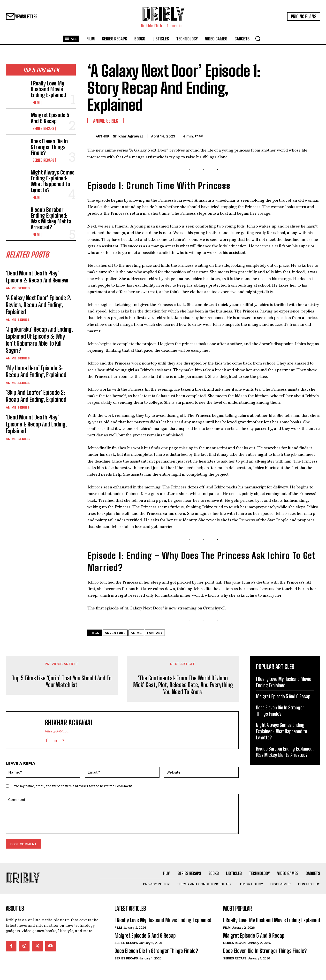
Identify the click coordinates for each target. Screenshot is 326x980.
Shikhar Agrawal (128, 136)
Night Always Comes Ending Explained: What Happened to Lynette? (53, 181)
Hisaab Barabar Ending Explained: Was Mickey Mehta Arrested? (51, 219)
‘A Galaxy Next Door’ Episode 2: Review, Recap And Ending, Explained (39, 305)
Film (36, 103)
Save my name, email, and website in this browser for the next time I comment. (72, 786)
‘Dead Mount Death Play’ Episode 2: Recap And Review (37, 277)
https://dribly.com (58, 731)
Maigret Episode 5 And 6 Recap (50, 118)
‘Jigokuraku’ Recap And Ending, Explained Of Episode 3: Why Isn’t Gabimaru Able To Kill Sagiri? (39, 340)
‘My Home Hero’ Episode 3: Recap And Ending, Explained (36, 372)
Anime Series (18, 288)
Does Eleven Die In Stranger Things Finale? (49, 147)
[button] (258, 38)
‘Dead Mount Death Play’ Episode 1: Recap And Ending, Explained (36, 424)
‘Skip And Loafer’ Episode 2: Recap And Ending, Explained (36, 396)
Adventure (115, 633)
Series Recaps (43, 129)
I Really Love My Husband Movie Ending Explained (48, 89)
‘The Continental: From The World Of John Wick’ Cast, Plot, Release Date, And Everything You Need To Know (183, 685)
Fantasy (155, 633)
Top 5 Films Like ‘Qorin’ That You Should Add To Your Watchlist (62, 682)
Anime (136, 633)
